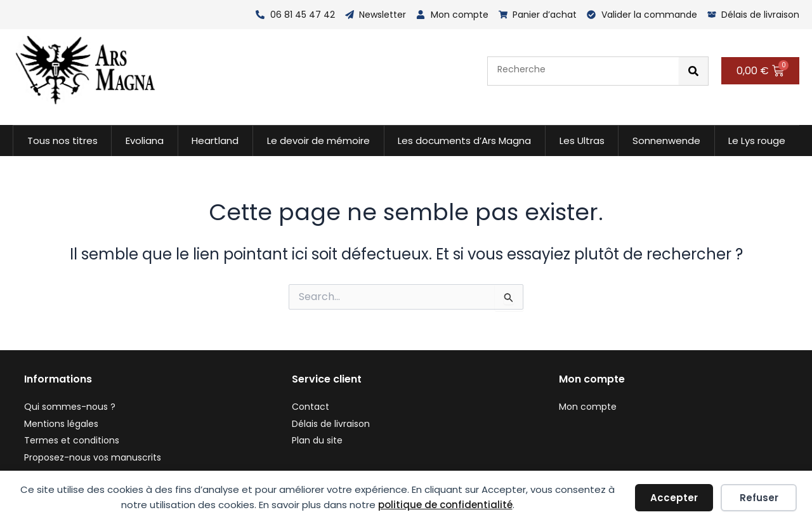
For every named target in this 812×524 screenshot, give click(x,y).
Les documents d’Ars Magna (464, 141)
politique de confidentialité (445, 505)
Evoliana (145, 141)
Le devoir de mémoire (318, 141)
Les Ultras (582, 141)
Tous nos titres (62, 141)
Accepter (674, 498)
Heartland (215, 141)
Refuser (759, 498)
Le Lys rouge (757, 141)
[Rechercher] (693, 71)
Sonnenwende (666, 141)
